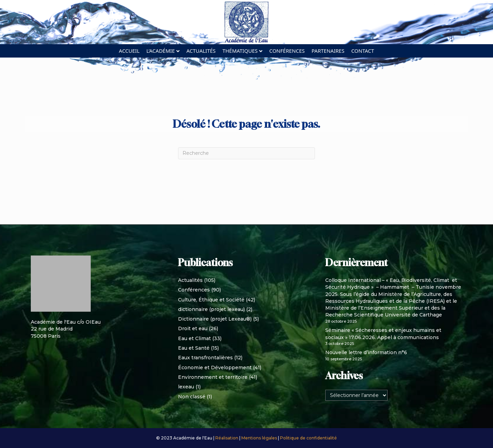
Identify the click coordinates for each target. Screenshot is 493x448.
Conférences (287, 51)
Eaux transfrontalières (205, 358)
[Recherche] (246, 153)
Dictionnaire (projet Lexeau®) (215, 319)
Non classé (192, 397)
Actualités (201, 51)
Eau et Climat (194, 338)
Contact (363, 51)
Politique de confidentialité (308, 438)
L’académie (161, 51)
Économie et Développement (215, 368)
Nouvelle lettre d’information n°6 (366, 352)
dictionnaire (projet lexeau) (211, 309)
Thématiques (240, 51)
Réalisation (227, 438)
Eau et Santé (194, 348)
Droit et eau (193, 328)
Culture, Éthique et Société (211, 300)
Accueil (129, 51)
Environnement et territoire (213, 377)
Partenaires (328, 51)
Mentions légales (260, 438)
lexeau (186, 387)
